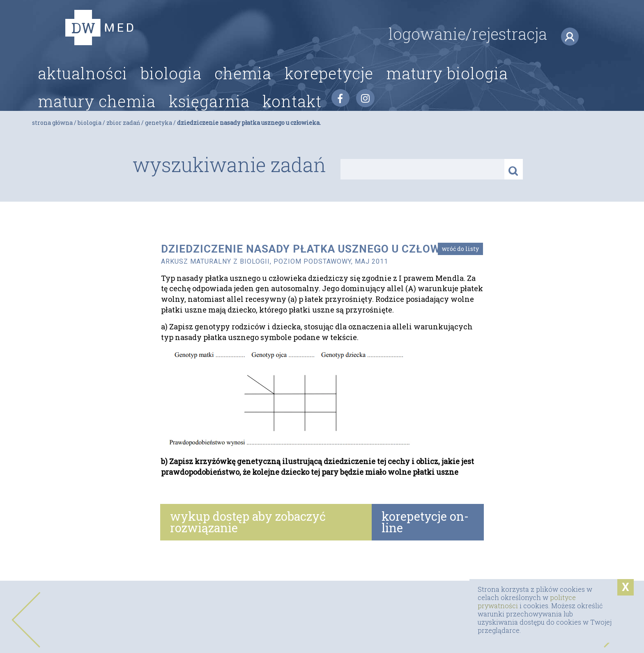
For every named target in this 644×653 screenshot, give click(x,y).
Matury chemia (97, 115)
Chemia (243, 88)
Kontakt (292, 115)
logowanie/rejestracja (484, 49)
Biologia (171, 88)
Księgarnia (209, 115)
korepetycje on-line (425, 522)
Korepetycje (329, 88)
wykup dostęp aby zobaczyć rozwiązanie (248, 522)
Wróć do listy (460, 249)
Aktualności (83, 88)
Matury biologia (447, 88)
